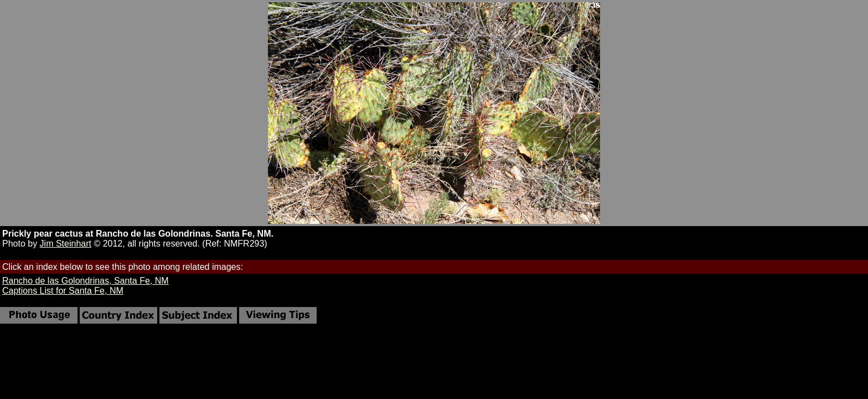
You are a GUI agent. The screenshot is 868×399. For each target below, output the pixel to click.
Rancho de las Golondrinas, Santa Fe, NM (86, 281)
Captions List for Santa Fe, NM (63, 291)
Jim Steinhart (66, 244)
